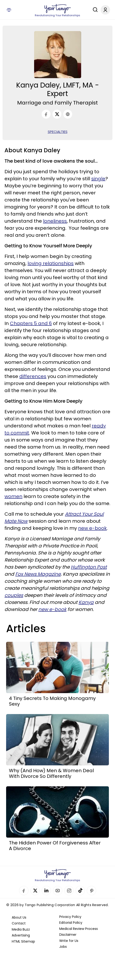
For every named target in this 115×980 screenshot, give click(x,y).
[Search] (94, 10)
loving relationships (51, 263)
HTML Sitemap (23, 941)
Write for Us (69, 941)
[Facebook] (46, 114)
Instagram (69, 891)
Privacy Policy (70, 917)
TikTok (80, 891)
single (98, 179)
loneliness (55, 221)
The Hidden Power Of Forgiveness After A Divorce (55, 846)
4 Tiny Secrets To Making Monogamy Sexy (52, 701)
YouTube (58, 891)
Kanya (86, 602)
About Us (19, 917)
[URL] (68, 114)
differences (33, 376)
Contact (19, 923)
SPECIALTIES (58, 132)
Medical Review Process (79, 929)
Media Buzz (21, 929)
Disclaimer (68, 935)
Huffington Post (89, 567)
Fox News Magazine (38, 574)
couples (14, 595)
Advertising (21, 935)
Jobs (63, 947)
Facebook (24, 891)
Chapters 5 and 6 (31, 323)
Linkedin (46, 891)
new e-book (92, 528)
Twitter (35, 891)
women (13, 496)
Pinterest (91, 891)
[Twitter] (57, 114)
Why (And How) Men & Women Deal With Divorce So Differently (51, 773)
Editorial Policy (71, 923)
